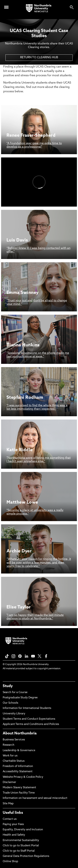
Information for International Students (27, 708)
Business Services (14, 740)
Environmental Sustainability (21, 840)
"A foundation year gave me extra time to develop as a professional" (34, 145)
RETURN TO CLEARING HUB (39, 58)
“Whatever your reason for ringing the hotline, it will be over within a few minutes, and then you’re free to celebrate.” (39, 563)
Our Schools (10, 703)
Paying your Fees (13, 824)
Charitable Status (14, 761)
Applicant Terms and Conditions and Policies (31, 724)
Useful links (13, 813)
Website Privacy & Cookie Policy (23, 777)
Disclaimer (9, 782)
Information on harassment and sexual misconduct (35, 798)
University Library (14, 714)
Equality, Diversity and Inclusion (23, 830)
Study (8, 686)
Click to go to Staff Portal (19, 851)
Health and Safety (14, 835)
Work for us (10, 756)
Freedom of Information (18, 766)
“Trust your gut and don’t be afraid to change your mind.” (37, 302)
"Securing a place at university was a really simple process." (35, 512)
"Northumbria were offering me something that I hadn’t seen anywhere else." (39, 460)
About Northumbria (20, 733)
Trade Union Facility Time (19, 793)
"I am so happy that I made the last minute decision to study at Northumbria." (35, 617)
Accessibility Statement (18, 772)
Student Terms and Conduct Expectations (29, 719)
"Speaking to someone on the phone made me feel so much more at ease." (38, 355)
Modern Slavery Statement (19, 788)
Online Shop (10, 862)
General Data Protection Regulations (26, 856)
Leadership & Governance (19, 751)
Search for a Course (15, 692)
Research (9, 745)
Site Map (8, 804)
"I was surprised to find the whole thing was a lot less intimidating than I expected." (37, 407)
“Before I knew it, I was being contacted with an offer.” (38, 250)
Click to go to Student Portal (21, 846)
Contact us (10, 819)
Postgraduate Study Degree (20, 698)
